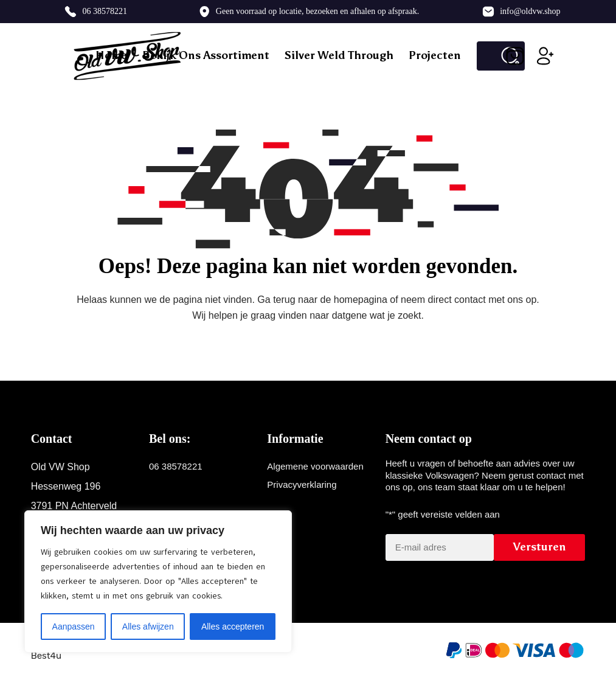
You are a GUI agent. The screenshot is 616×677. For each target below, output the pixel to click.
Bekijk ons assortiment (206, 55)
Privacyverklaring (302, 484)
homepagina (361, 300)
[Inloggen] (545, 56)
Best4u (46, 656)
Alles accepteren (233, 627)
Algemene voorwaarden (315, 466)
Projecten (435, 55)
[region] (158, 582)
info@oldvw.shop (530, 11)
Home (111, 55)
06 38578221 (105, 11)
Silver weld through (339, 55)
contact (470, 300)
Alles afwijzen (148, 627)
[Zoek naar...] (486, 56)
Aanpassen (74, 627)
